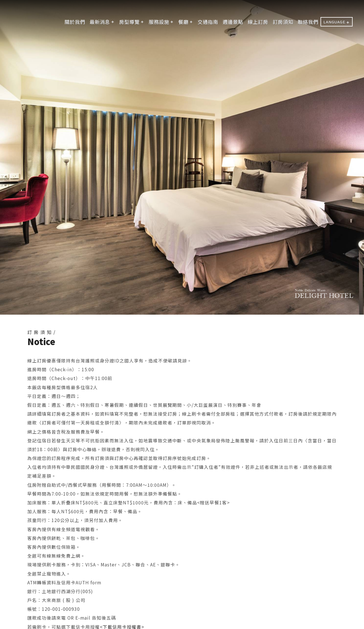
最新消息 (100, 22)
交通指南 (208, 22)
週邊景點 (233, 22)
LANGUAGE (334, 22)
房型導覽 (129, 22)
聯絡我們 (308, 22)
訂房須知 (283, 22)
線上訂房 (258, 22)
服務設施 (159, 22)
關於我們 (75, 22)
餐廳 (183, 22)
